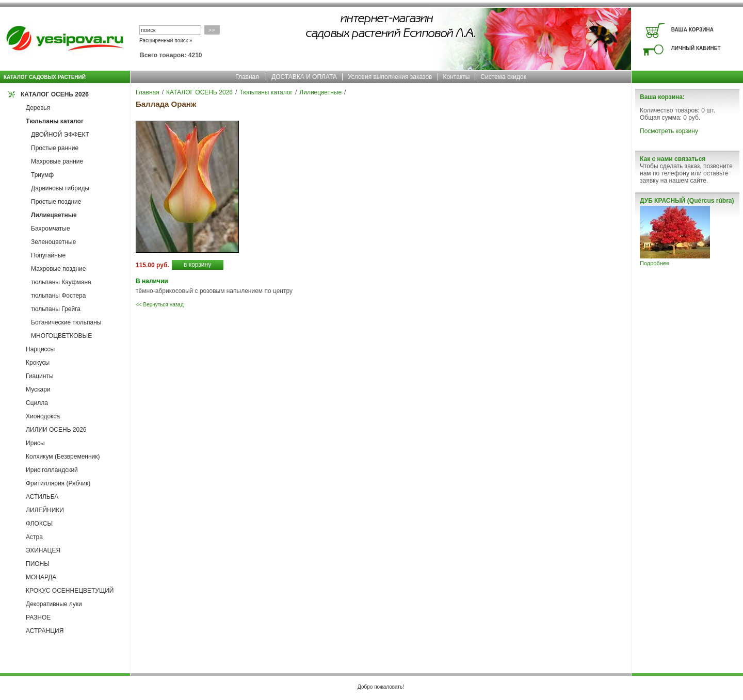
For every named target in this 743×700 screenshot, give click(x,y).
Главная (247, 77)
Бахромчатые (51, 229)
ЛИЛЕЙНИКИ (45, 510)
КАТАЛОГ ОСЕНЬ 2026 (55, 94)
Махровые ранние (57, 161)
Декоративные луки (54, 604)
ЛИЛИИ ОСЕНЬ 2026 (56, 430)
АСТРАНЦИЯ (45, 631)
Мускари (38, 389)
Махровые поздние (58, 269)
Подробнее (655, 263)
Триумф (42, 175)
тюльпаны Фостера (58, 296)
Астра (34, 537)
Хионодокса (43, 416)
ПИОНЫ (38, 564)
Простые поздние (56, 202)
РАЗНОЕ (38, 617)
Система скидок (503, 77)
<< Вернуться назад (160, 305)
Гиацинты (40, 376)
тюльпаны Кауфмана (61, 282)
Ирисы (35, 443)
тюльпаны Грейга (56, 309)
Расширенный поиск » (166, 40)
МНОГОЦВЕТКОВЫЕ (61, 336)
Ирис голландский (52, 470)
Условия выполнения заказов (390, 77)
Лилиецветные (54, 215)
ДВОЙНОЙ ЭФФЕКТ (60, 135)
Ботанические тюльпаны (66, 322)
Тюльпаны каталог (55, 121)
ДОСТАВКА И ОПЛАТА (304, 77)
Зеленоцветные (53, 242)
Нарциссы (40, 349)
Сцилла (37, 403)
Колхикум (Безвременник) (63, 457)
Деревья (38, 108)
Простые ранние (55, 148)
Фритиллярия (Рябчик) (58, 483)
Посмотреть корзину (669, 131)
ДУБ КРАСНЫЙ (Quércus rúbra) (687, 201)
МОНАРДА (41, 577)
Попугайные (48, 255)
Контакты (457, 77)
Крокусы (38, 363)
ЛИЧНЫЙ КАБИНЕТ (696, 48)
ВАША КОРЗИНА (692, 30)
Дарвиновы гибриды (60, 188)
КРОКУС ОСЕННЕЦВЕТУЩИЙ (70, 591)
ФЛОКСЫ (39, 524)
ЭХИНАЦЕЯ (43, 550)
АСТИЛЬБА (42, 497)
